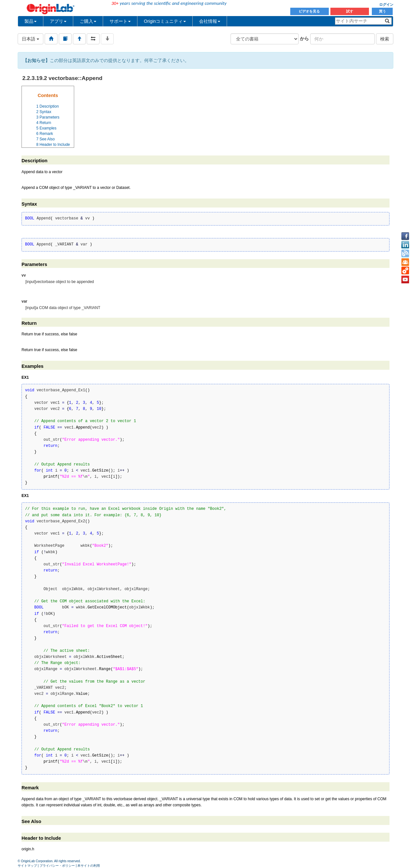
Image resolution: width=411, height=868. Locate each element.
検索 (385, 39)
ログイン (386, 4)
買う (382, 11)
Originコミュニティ (165, 21)
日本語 (31, 39)
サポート (120, 21)
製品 (31, 21)
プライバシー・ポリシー (57, 866)
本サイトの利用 (89, 866)
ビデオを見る (310, 11)
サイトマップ (27, 866)
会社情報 (210, 21)
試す (350, 11)
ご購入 (88, 21)
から (304, 39)
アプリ (58, 21)
